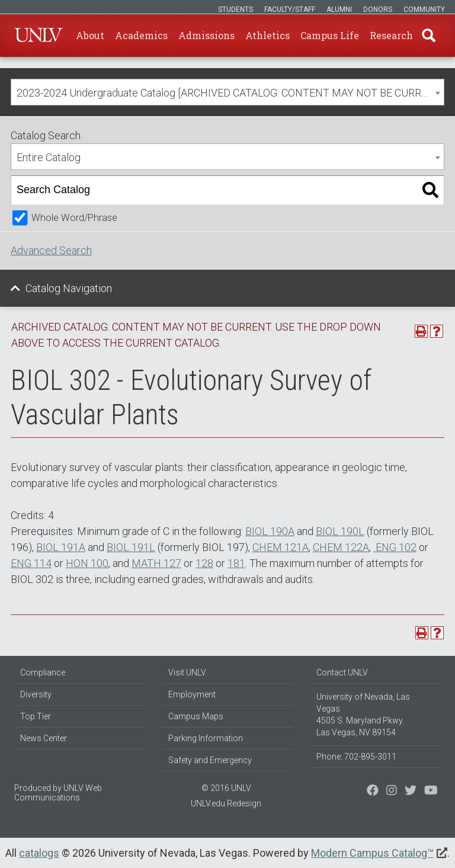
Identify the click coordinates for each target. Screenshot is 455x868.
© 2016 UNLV (226, 788)
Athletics (267, 35)
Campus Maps (196, 716)
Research (391, 35)
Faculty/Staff (290, 9)
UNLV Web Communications (58, 793)
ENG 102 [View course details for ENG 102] (395, 547)
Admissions (206, 35)
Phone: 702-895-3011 (356, 757)
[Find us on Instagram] (411, 792)
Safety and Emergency (210, 760)
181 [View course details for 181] (236, 563)
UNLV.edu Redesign (226, 803)
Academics (141, 35)
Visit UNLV (187, 672)
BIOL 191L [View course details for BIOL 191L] (131, 547)
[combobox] (227, 92)
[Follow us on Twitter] (392, 792)
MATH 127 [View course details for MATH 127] (156, 563)
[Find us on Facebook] (373, 792)
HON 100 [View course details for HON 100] (87, 563)
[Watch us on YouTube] (431, 792)
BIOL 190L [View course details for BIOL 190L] (340, 531)
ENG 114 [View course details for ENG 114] (31, 563)
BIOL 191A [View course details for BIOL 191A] (61, 547)
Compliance (43, 672)
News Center (44, 738)
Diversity (36, 694)
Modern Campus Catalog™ (372, 853)
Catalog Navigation (69, 288)
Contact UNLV (342, 672)
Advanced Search (51, 250)
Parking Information (206, 738)
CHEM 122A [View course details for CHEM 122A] (341, 547)
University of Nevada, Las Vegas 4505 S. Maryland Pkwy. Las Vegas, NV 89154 (363, 715)
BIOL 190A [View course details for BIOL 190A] (270, 531)
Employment (192, 694)
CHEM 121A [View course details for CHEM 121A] (281, 547)
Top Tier (36, 716)
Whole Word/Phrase (74, 218)
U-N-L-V (39, 36)
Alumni (339, 9)
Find (428, 36)
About (90, 35)
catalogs (39, 853)
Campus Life (330, 35)
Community (424, 9)
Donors (378, 9)
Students (235, 9)
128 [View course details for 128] (204, 563)
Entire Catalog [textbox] (49, 157)
